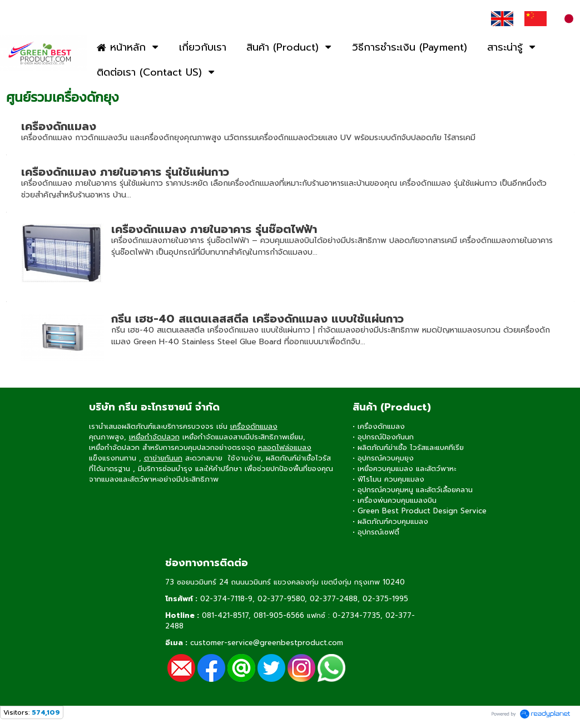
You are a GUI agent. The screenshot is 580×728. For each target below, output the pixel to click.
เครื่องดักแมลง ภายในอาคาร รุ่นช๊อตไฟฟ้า (214, 229)
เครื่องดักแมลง (59, 126)
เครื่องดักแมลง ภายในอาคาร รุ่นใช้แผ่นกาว (125, 172)
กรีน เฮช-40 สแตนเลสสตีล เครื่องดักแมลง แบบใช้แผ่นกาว (257, 319)
